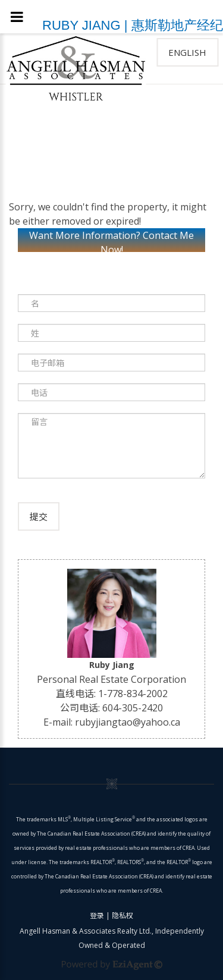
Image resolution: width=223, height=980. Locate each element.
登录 (97, 916)
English (187, 52)
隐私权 (123, 916)
